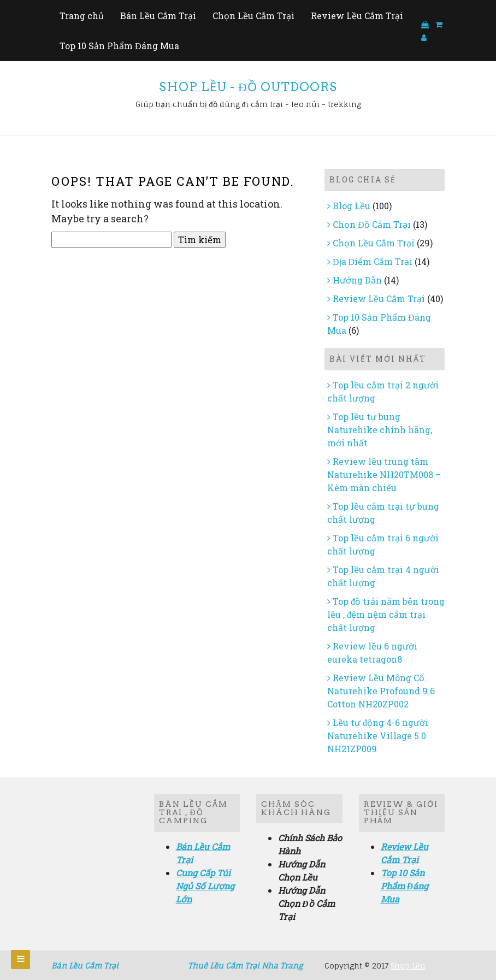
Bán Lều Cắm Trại (158, 16)
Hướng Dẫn (357, 280)
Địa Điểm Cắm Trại (373, 261)
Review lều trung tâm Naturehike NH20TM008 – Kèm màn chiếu (384, 474)
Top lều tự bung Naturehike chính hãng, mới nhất (380, 430)
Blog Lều (352, 206)
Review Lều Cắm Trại (357, 16)
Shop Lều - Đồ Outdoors (248, 87)
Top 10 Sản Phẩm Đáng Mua (119, 46)
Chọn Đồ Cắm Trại (372, 224)
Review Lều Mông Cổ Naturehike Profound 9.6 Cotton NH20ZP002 (381, 691)
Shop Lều (408, 966)
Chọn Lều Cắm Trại (253, 16)
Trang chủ (82, 16)
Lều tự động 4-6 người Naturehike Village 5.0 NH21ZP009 (378, 736)
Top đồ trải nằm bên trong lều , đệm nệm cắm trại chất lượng (386, 614)
